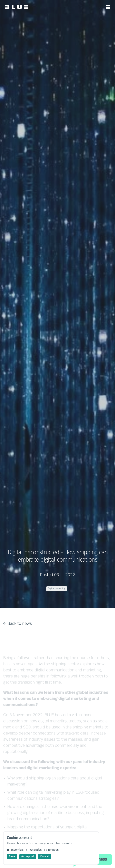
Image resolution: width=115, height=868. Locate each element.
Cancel (45, 857)
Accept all (28, 857)
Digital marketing (57, 589)
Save (12, 857)
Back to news (18, 624)
